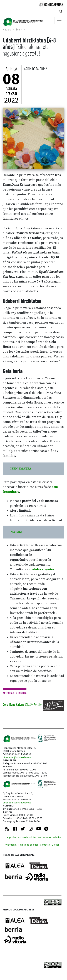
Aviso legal (11, 845)
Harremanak (45, 837)
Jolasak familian (33, 705)
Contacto (45, 845)
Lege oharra (12, 837)
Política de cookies (28, 845)
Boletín (56, 845)
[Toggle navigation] (59, 21)
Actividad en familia (15, 693)
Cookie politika (28, 837)
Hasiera (7, 29)
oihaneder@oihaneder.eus (17, 757)
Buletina (57, 837)
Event (19, 29)
